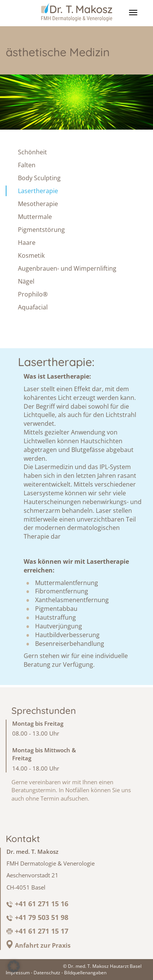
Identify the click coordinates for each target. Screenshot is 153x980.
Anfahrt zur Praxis (43, 945)
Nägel (26, 281)
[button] (14, 966)
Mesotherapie (38, 204)
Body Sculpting (39, 178)
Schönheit (32, 152)
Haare (27, 243)
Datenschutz (47, 973)
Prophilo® (33, 294)
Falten (27, 165)
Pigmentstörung (41, 230)
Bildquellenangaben (85, 973)
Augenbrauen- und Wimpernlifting (67, 268)
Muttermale (35, 217)
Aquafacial (33, 307)
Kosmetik (31, 255)
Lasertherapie (38, 191)
